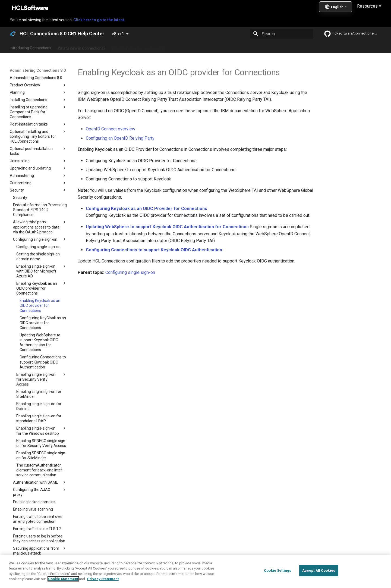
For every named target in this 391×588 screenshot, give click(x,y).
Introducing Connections (31, 47)
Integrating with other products (242, 47)
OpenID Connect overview (111, 129)
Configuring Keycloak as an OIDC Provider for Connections (146, 209)
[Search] (282, 34)
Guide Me (283, 47)
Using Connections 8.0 (190, 47)
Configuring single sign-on (130, 272)
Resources (369, 6)
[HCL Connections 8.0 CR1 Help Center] (13, 34)
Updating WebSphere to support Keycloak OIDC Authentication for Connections (167, 227)
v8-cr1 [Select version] (118, 34)
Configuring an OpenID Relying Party (120, 138)
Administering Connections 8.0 (138, 47)
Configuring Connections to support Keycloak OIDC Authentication (154, 250)
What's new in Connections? (82, 47)
